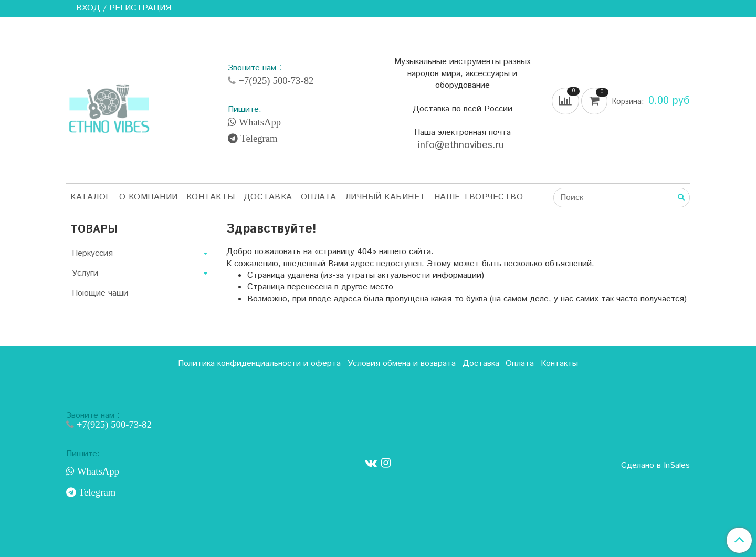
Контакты (211, 197)
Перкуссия (92, 253)
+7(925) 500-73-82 (275, 81)
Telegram (258, 139)
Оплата (319, 197)
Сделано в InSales (655, 466)
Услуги (85, 273)
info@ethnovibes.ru (463, 145)
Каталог (91, 197)
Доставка (268, 197)
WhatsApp (259, 122)
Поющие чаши (100, 293)
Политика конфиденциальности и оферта (259, 364)
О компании (149, 197)
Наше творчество (479, 197)
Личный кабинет (385, 197)
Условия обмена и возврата (402, 364)
